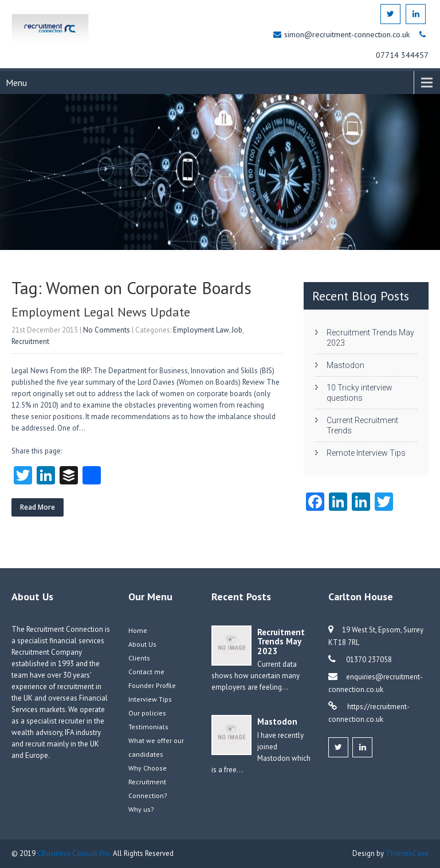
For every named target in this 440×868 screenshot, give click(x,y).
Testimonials (148, 727)
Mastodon (345, 365)
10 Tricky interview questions (360, 393)
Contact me (146, 672)
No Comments (107, 330)
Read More (38, 507)
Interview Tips (150, 699)
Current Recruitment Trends (362, 425)
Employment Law (201, 330)
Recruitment (30, 341)
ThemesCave (407, 853)
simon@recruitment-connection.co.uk (348, 34)
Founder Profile (152, 685)
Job (237, 330)
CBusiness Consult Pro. (75, 853)
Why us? (141, 809)
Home (138, 630)
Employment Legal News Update (101, 312)
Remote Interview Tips (366, 453)
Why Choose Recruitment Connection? (148, 782)
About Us (142, 644)
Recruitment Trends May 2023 (370, 338)
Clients (139, 658)
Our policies (147, 713)
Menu (16, 83)
